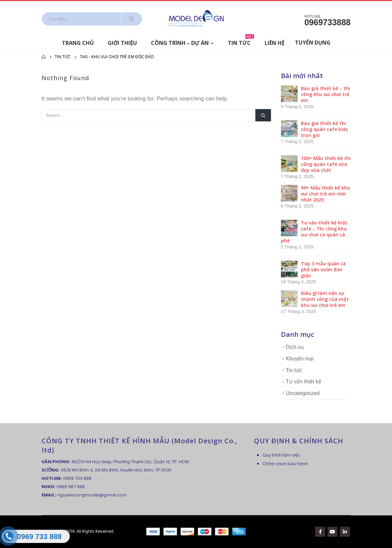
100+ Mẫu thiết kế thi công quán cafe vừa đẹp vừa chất (326, 164)
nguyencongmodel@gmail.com (92, 495)
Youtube (332, 532)
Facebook (320, 532)
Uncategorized (303, 393)
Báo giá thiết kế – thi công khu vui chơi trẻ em (326, 94)
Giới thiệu (122, 43)
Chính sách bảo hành (285, 464)
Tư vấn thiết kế (304, 382)
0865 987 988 (71, 487)
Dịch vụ (295, 347)
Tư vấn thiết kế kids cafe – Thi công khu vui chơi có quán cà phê (314, 232)
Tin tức (241, 42)
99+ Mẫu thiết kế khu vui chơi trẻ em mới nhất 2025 (326, 194)
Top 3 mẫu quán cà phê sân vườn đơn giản (323, 270)
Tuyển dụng (313, 43)
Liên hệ (275, 43)
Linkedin (345, 532)
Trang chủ (78, 43)
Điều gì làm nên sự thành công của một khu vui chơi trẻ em (325, 299)
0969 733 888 (77, 478)
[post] (289, 93)
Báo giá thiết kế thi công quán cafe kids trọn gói (324, 129)
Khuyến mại (300, 359)
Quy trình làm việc (281, 455)
